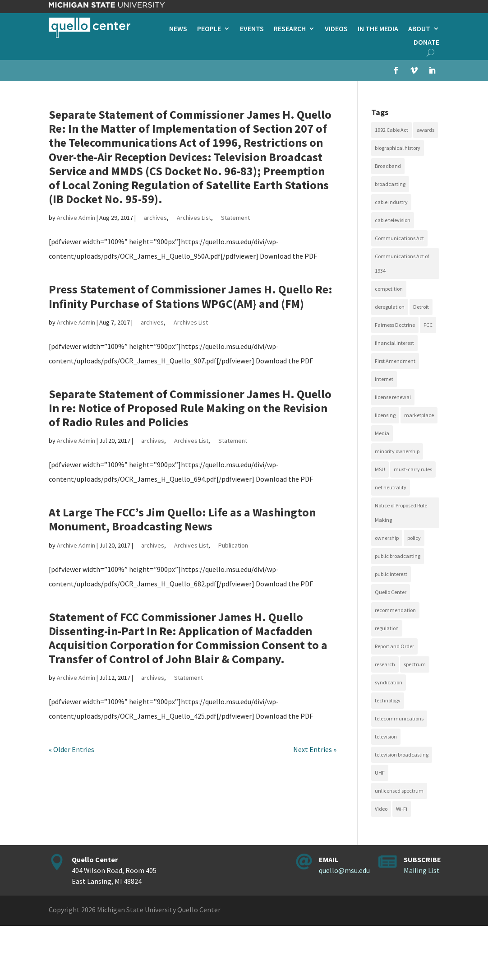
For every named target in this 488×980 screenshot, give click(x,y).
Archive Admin (76, 218)
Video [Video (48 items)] (381, 809)
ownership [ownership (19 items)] (387, 538)
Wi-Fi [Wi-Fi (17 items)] (402, 809)
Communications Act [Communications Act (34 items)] (399, 238)
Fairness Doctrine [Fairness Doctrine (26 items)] (395, 325)
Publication (233, 545)
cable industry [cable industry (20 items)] (391, 202)
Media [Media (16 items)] (382, 433)
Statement (235, 218)
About (419, 29)
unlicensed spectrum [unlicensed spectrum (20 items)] (399, 791)
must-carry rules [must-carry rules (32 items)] (413, 469)
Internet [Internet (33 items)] (384, 379)
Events (252, 29)
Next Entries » (315, 749)
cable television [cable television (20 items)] (393, 220)
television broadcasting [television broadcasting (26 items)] (402, 755)
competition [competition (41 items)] (389, 289)
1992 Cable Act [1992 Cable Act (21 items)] (391, 130)
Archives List (194, 218)
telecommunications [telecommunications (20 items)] (399, 718)
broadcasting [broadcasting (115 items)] (390, 184)
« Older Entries (71, 749)
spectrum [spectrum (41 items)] (415, 664)
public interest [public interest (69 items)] (391, 574)
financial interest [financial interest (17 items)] (394, 343)
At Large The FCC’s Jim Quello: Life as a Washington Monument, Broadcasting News (182, 519)
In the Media (378, 29)
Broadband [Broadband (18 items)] (388, 166)
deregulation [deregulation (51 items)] (390, 307)
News (178, 29)
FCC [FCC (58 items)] (428, 325)
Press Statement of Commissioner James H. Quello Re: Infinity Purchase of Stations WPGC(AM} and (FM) (191, 296)
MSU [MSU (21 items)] (380, 469)
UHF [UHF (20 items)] (380, 773)
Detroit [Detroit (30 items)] (421, 307)
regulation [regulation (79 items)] (387, 628)
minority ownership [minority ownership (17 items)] (397, 451)
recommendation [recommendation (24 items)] (395, 610)
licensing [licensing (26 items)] (385, 415)
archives (155, 218)
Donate (426, 43)
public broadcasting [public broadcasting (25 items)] (398, 556)
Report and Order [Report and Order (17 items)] (394, 646)
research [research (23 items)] (385, 664)
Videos (336, 29)
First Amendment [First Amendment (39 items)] (395, 361)
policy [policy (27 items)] (414, 538)
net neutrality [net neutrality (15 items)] (391, 487)
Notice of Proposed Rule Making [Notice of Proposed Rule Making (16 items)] (401, 513)
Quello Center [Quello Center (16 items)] (391, 592)
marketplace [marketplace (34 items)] (419, 415)
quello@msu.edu (344, 870)
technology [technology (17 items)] (388, 700)
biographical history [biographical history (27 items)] (398, 148)
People (209, 29)
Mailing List (422, 870)
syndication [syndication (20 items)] (389, 682)
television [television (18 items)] (386, 736)
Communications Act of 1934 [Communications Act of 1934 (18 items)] (402, 263)
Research (290, 29)
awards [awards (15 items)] (426, 130)
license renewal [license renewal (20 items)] (393, 397)
